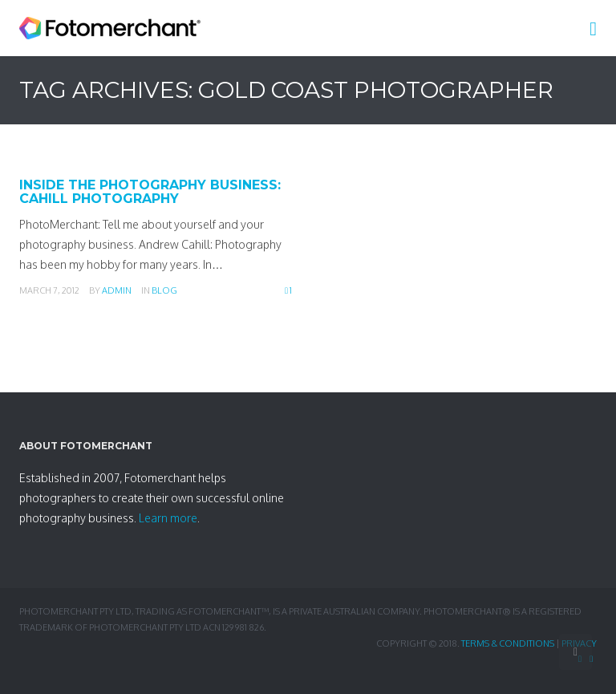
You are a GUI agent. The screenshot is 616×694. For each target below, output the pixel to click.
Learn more (168, 518)
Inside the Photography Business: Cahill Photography (150, 192)
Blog (164, 290)
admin (117, 290)
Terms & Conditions (508, 643)
